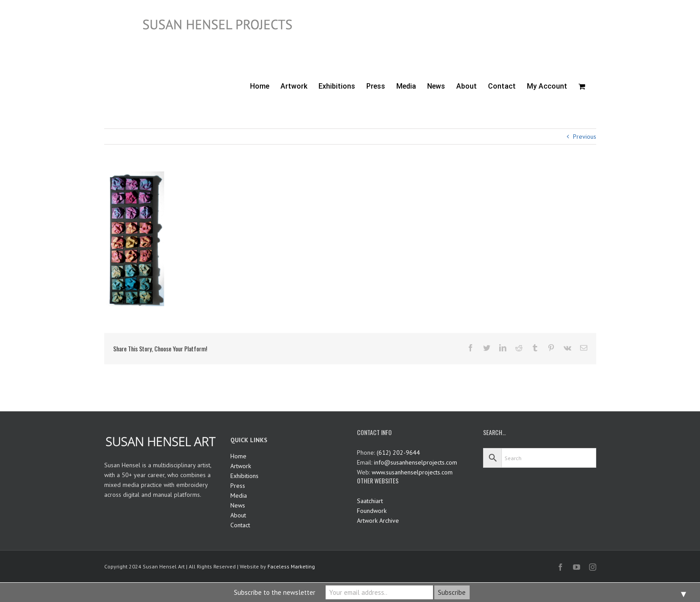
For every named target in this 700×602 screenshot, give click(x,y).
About (238, 515)
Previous (585, 137)
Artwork (241, 466)
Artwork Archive (378, 521)
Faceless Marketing (291, 566)
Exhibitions (244, 476)
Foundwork (372, 511)
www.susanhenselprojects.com (412, 472)
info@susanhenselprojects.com (416, 462)
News (238, 505)
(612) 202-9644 (398, 453)
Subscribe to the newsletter (275, 592)
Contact (240, 525)
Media (239, 495)
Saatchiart (370, 501)
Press (238, 486)
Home (238, 456)
